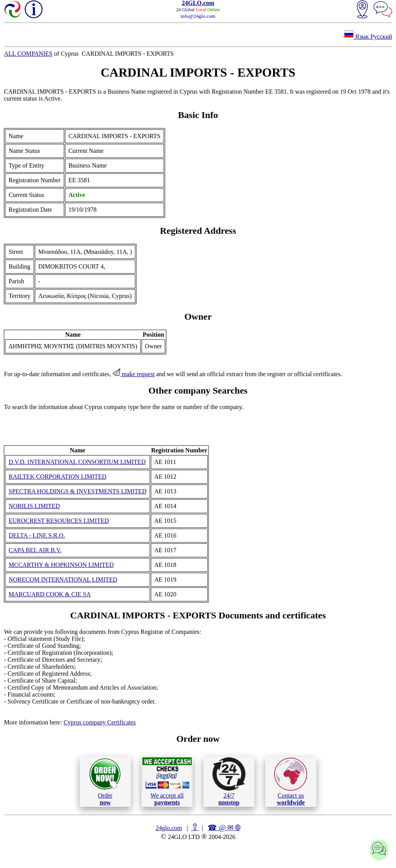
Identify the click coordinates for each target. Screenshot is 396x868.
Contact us (291, 782)
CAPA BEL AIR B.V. (35, 550)
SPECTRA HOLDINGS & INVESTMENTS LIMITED (77, 491)
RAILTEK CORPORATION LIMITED (57, 477)
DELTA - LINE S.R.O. (37, 535)
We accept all (167, 781)
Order (105, 782)
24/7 (229, 781)
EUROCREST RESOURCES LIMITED (59, 521)
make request (134, 374)
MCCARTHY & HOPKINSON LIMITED (61, 565)
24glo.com (169, 828)
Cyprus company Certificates (100, 722)
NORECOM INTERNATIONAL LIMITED (63, 580)
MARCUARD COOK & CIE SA (49, 594)
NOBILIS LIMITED (34, 506)
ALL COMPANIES (28, 54)
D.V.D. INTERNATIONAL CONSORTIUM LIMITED (77, 462)
